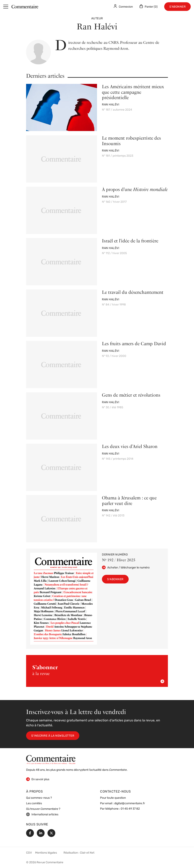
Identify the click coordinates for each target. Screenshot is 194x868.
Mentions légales (46, 853)
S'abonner (178, 7)
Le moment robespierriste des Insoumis (131, 141)
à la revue (98, 674)
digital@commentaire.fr (130, 804)
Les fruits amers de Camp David (134, 344)
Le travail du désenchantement (133, 292)
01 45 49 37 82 (130, 809)
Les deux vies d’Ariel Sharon (130, 446)
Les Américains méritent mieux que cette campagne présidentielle (133, 92)
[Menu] (6, 7)
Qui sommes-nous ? (39, 798)
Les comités (34, 804)
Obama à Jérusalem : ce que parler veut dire (129, 500)
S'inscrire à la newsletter (53, 736)
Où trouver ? (43, 809)
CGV (29, 853)
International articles (42, 814)
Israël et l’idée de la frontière (130, 241)
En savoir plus (38, 779)
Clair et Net (87, 853)
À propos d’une (135, 189)
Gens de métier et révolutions (131, 395)
